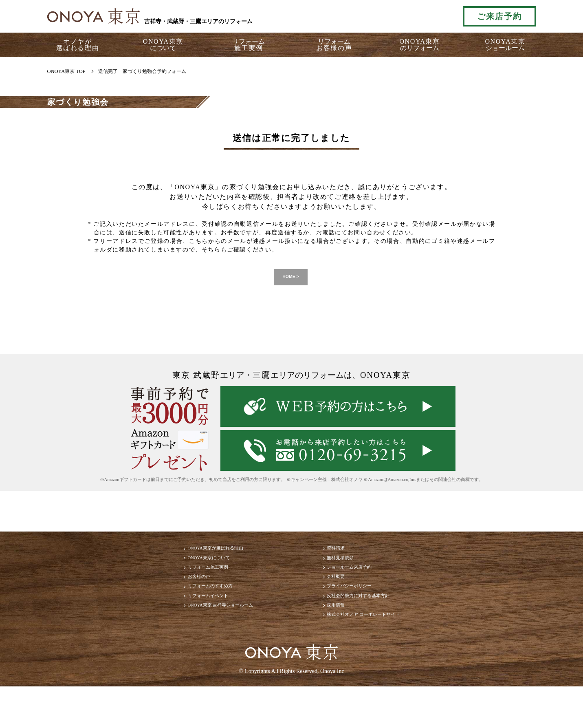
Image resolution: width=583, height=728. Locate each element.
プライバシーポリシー (362, 611)
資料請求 (342, 554)
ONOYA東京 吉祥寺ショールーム (203, 640)
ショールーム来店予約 (362, 582)
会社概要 (342, 597)
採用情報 (342, 640)
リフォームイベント (184, 625)
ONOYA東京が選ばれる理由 (196, 554)
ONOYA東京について (186, 568)
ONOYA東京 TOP (66, 71)
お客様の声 (171, 597)
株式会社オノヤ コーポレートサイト (382, 654)
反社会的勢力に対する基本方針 (375, 625)
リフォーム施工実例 (184, 582)
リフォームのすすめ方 (187, 611)
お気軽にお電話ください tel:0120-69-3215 (419, 16)
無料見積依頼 (349, 568)
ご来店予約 (499, 16)
